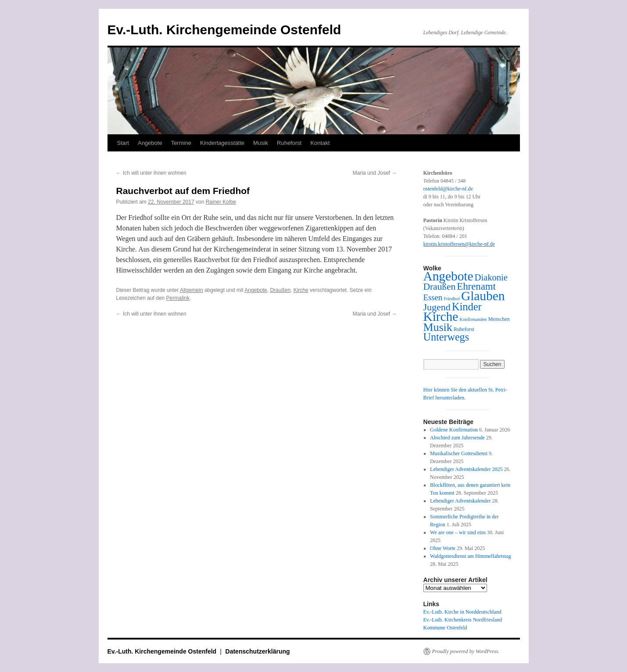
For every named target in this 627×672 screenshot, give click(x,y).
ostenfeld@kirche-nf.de (448, 189)
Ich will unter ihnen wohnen (151, 173)
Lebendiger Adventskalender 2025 (466, 469)
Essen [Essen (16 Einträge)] (433, 297)
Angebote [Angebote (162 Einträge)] (448, 276)
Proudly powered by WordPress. (466, 651)
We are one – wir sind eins (458, 532)
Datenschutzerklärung (258, 651)
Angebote (150, 143)
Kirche (301, 290)
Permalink (178, 298)
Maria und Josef (375, 173)
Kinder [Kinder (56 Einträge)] (467, 307)
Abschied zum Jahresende (457, 438)
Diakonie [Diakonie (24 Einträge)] (491, 277)
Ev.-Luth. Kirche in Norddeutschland (462, 612)
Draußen (280, 290)
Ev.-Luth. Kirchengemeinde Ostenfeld (224, 30)
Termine (181, 143)
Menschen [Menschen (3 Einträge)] (499, 319)
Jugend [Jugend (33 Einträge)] (437, 307)
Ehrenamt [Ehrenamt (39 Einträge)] (476, 286)
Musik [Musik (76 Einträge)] (438, 327)
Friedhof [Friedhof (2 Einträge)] (452, 299)
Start (123, 143)
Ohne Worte (443, 548)
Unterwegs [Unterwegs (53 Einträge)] (446, 337)
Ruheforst (289, 143)
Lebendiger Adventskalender (460, 501)
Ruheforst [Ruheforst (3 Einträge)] (464, 329)
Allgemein (192, 290)
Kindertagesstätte (222, 143)
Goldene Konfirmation (454, 430)
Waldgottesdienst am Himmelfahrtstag (470, 556)
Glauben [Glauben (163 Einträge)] (483, 296)
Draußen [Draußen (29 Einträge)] (440, 287)
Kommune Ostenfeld (445, 628)
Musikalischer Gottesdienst (459, 453)
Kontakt (320, 143)
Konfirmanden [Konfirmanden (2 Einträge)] (473, 319)
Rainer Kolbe (221, 202)
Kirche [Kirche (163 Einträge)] (441, 316)
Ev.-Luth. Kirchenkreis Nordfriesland (463, 620)
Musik (261, 143)
